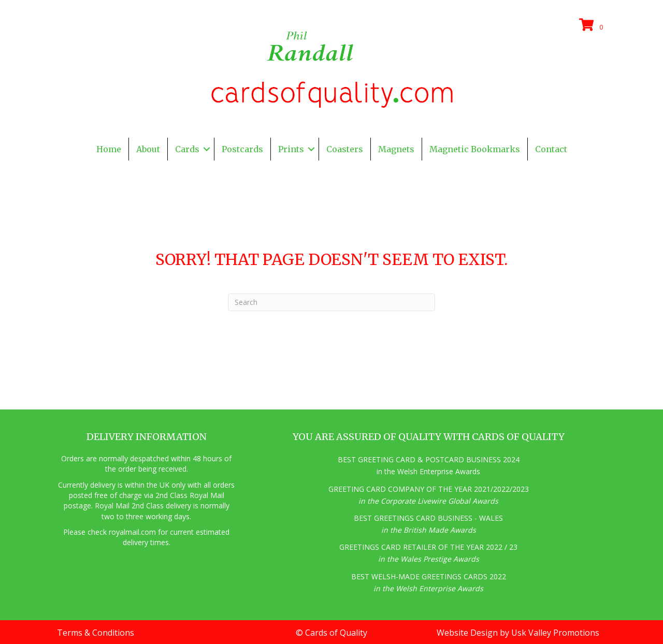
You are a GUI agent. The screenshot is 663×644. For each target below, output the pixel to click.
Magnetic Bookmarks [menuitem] (475, 149)
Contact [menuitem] (551, 149)
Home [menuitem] (109, 149)
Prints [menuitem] (291, 149)
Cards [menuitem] (187, 149)
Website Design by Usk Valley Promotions (518, 633)
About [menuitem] (148, 149)
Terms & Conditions (96, 633)
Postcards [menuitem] (242, 149)
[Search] (331, 302)
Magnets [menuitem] (396, 149)
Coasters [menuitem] (345, 149)
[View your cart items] (593, 25)
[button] (207, 149)
